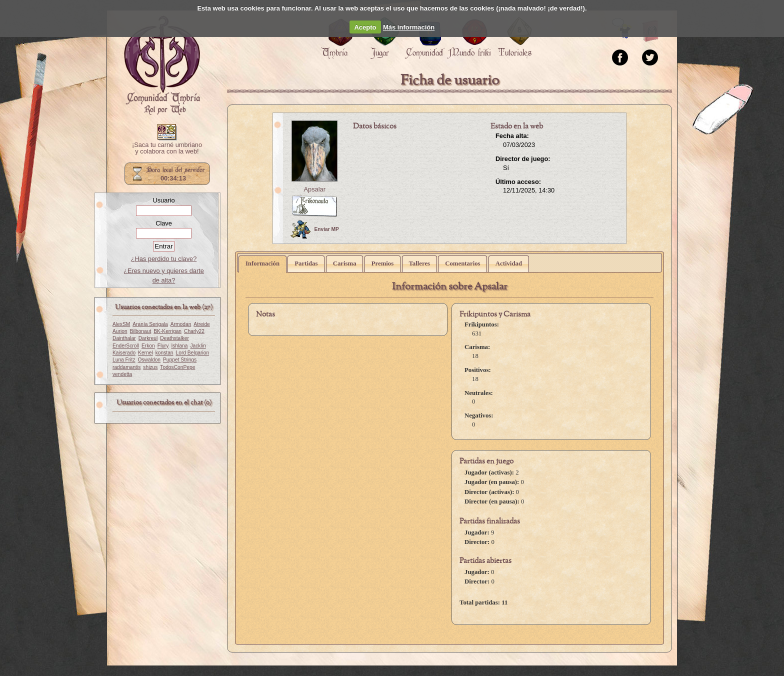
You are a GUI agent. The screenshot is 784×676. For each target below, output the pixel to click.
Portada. (162, 65)
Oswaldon (149, 360)
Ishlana (179, 346)
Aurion (120, 331)
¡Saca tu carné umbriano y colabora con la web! (167, 148)
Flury (163, 346)
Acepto (365, 27)
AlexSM (121, 324)
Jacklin (198, 346)
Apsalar (315, 189)
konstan (164, 353)
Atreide (201, 324)
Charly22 (194, 331)
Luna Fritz (124, 360)
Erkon (148, 346)
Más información (409, 27)
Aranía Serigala (150, 324)
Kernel (145, 353)
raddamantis (126, 367)
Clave (164, 223)
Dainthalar (124, 338)
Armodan (181, 324)
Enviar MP (315, 229)
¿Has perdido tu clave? (164, 259)
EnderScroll (126, 346)
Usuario (163, 200)
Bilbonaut (141, 331)
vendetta (122, 374)
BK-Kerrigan (167, 331)
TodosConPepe (177, 367)
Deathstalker (174, 338)
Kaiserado (124, 353)
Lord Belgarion (193, 353)
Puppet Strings (180, 360)
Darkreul (148, 338)
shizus (150, 367)
